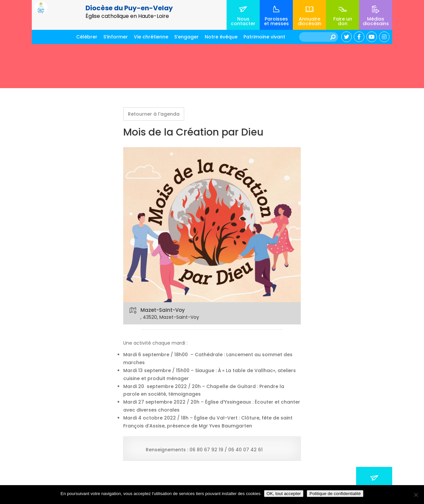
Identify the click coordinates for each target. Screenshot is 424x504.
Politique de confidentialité (335, 494)
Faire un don (343, 21)
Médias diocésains (376, 21)
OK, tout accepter (284, 494)
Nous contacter (243, 21)
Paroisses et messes (276, 21)
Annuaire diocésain (310, 21)
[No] (416, 495)
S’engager (186, 37)
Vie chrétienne (151, 37)
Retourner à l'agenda (154, 114)
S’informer (116, 37)
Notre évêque (221, 37)
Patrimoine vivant (264, 37)
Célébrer (87, 37)
